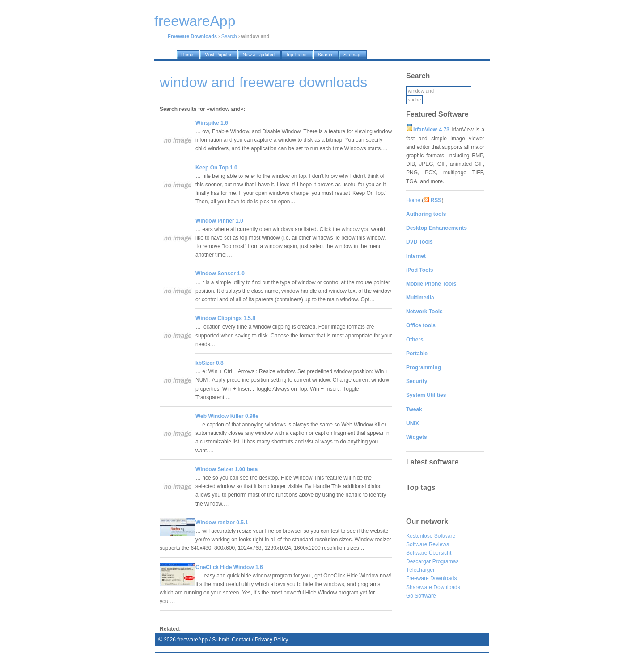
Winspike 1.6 (212, 123)
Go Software (421, 596)
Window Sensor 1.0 (220, 274)
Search (229, 36)
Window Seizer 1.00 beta (227, 469)
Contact (241, 640)
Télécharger (420, 570)
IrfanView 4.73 (431, 130)
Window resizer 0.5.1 (222, 523)
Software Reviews (428, 544)
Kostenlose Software (431, 536)
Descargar (418, 561)
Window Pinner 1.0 (219, 221)
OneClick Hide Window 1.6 (229, 567)
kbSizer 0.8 (210, 363)
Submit (220, 640)
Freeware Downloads (431, 578)
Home (413, 200)
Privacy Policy (272, 640)
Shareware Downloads (433, 587)
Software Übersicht (429, 553)
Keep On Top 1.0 (216, 168)
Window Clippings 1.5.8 (225, 318)
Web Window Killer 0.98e (227, 416)
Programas (446, 561)
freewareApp (192, 640)
